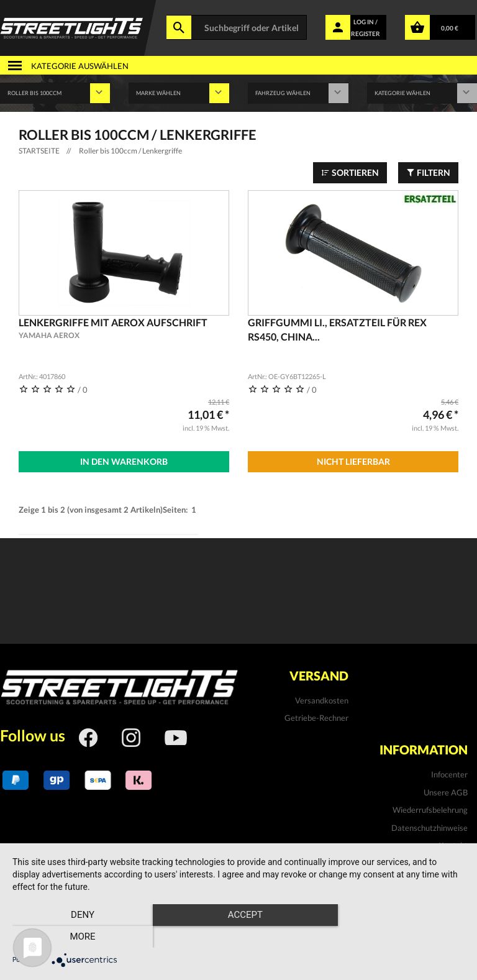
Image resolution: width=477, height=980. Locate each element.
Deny (80, 937)
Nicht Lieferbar (353, 461)
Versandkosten (322, 700)
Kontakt (453, 845)
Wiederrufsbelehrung (430, 810)
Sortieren (350, 172)
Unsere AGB (446, 792)
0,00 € (450, 28)
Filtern (428, 172)
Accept (238, 937)
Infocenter (449, 774)
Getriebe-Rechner (316, 718)
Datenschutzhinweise (429, 827)
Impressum (448, 863)
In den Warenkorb (124, 461)
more (397, 937)
